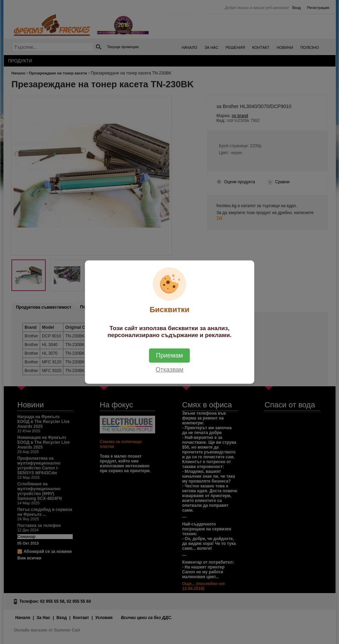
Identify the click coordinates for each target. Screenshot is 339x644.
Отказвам (169, 370)
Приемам (170, 355)
